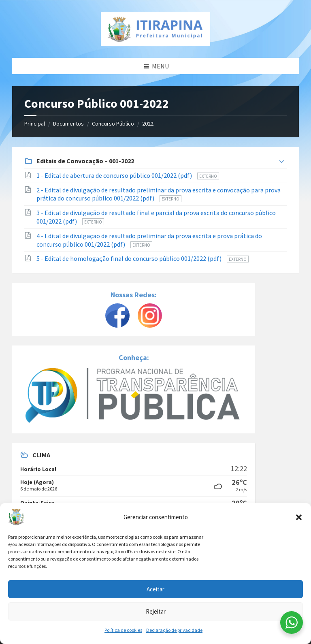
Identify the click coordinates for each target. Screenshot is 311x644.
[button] (299, 517)
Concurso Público (113, 124)
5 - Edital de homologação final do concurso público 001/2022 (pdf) (130, 258)
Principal (35, 124)
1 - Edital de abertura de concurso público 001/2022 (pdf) (115, 175)
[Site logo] (155, 29)
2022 (148, 124)
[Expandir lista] (282, 162)
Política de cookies (123, 630)
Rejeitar (156, 611)
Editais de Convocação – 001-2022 (85, 161)
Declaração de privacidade (174, 630)
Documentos (68, 124)
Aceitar (155, 589)
